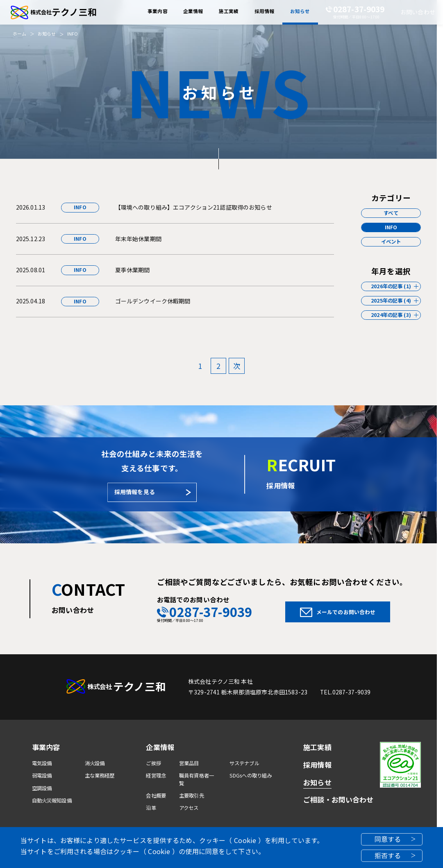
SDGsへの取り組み (251, 775)
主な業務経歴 (100, 775)
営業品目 (189, 763)
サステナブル (244, 763)
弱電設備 (42, 775)
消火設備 (95, 763)
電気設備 (42, 763)
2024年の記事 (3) (391, 315)
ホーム (19, 34)
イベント (391, 242)
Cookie (245, 840)
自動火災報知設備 (52, 800)
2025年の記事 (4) (391, 301)
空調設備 (42, 788)
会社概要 (156, 796)
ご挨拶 (153, 763)
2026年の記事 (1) (391, 286)
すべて (391, 213)
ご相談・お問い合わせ (338, 799)
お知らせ (47, 34)
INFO (73, 34)
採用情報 (317, 765)
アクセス (189, 808)
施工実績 (317, 747)
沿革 (151, 808)
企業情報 (160, 747)
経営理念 (156, 775)
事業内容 (46, 747)
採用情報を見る (135, 492)
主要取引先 (192, 796)
